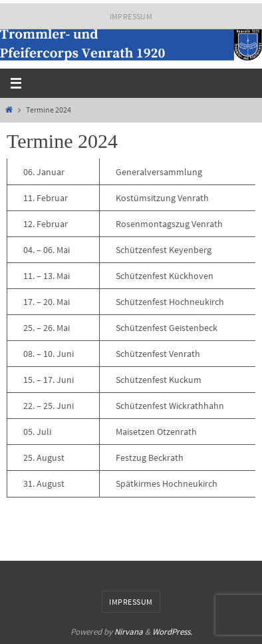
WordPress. (172, 632)
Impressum (131, 16)
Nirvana (129, 632)
